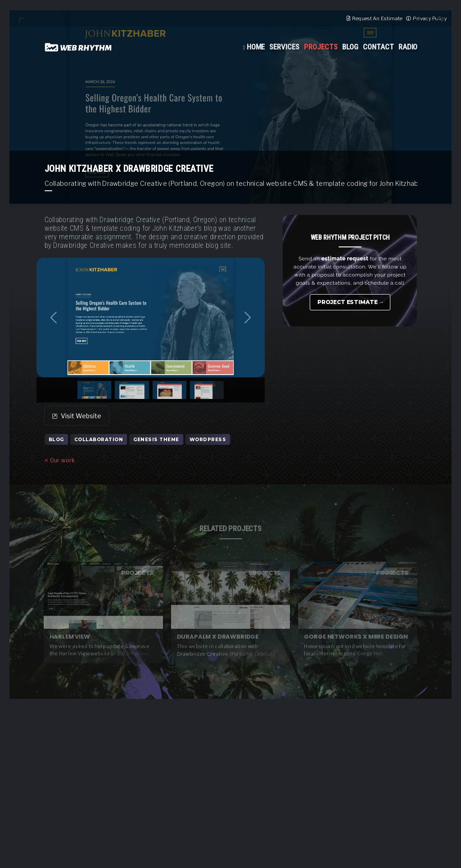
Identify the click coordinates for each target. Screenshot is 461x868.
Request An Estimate (377, 18)
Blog (350, 47)
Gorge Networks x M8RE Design (356, 637)
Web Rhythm (79, 47)
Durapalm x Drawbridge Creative (218, 637)
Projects (321, 47)
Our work (60, 460)
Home (256, 47)
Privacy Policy (430, 18)
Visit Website (77, 416)
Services (284, 47)
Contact (378, 47)
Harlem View (70, 637)
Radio (408, 47)
